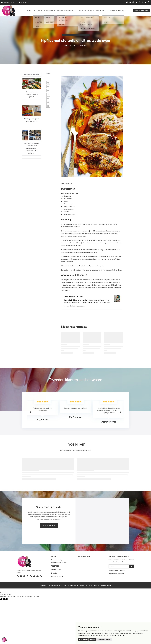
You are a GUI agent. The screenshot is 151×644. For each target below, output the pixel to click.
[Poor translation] (5, 599)
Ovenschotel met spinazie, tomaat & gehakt (32, 94)
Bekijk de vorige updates (117, 570)
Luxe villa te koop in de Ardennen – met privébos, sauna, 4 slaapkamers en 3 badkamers (32, 148)
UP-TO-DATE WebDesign (102, 585)
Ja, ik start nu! (49, 525)
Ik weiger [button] (92, 639)
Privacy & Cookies (86, 585)
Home (64, 35)
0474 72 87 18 (56, 569)
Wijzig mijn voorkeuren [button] (104, 639)
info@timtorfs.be (57, 576)
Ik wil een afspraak (141, 10)
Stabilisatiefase (84, 35)
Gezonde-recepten (73, 35)
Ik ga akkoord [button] (83, 639)
